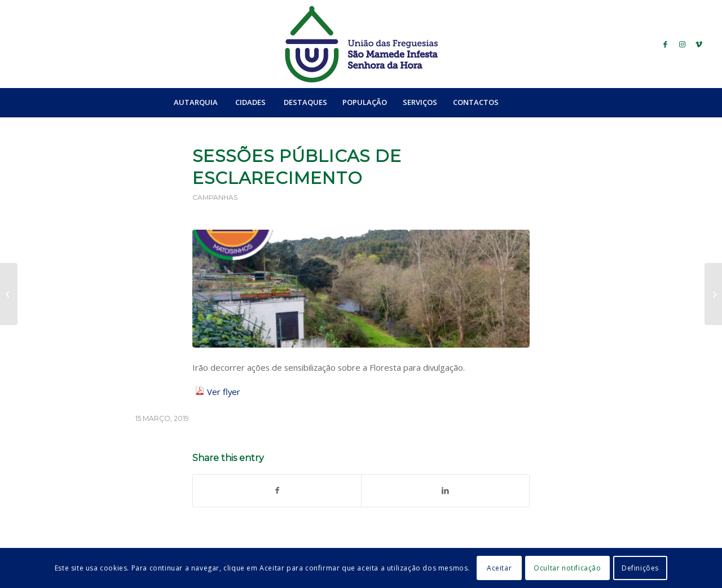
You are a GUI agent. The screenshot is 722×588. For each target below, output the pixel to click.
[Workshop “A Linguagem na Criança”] (9, 294)
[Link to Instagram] (682, 44)
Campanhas (215, 197)
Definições (640, 568)
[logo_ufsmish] (361, 44)
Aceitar (499, 568)
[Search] (531, 102)
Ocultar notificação (567, 568)
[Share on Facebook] (277, 490)
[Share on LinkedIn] (445, 490)
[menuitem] (195, 102)
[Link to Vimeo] (699, 44)
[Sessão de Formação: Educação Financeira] (713, 294)
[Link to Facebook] (665, 44)
